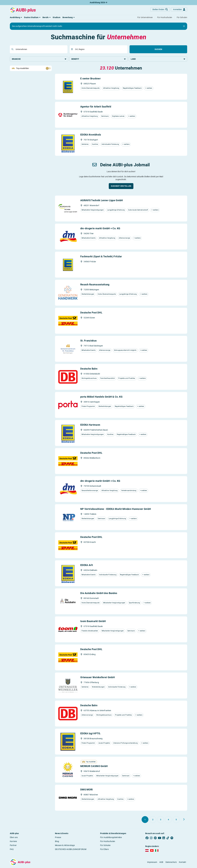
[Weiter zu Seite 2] (184, 820)
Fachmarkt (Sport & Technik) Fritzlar (101, 257)
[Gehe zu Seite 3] (161, 820)
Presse (58, 838)
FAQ (12, 850)
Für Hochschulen (108, 842)
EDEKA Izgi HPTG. (91, 734)
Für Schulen (105, 846)
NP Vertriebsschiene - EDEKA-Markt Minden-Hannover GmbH (116, 509)
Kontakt (182, 862)
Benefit (99, 59)
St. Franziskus (88, 341)
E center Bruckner (90, 79)
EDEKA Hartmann (90, 425)
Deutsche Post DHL (91, 313)
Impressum (152, 862)
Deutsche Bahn (89, 369)
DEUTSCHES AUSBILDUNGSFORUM (71, 850)
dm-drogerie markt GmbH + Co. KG (100, 229)
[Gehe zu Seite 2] (153, 820)
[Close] (184, 26)
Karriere (13, 842)
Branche (39, 59)
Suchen (158, 49)
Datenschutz (171, 862)
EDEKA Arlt (87, 565)
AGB (161, 862)
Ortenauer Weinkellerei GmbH (98, 678)
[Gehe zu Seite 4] (168, 820)
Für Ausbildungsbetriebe (111, 838)
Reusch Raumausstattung (95, 285)
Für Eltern (104, 850)
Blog (57, 842)
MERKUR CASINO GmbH (94, 766)
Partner (13, 846)
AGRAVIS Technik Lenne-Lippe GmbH (102, 201)
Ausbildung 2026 (98, 2)
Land (158, 59)
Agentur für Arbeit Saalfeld (96, 107)
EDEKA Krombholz (91, 135)
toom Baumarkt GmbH (93, 621)
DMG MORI (86, 790)
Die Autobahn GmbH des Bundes (99, 593)
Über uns (14, 838)
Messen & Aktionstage (65, 846)
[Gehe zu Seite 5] (176, 820)
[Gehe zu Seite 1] (145, 820)
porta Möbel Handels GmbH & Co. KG (101, 397)
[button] (16, 17)
